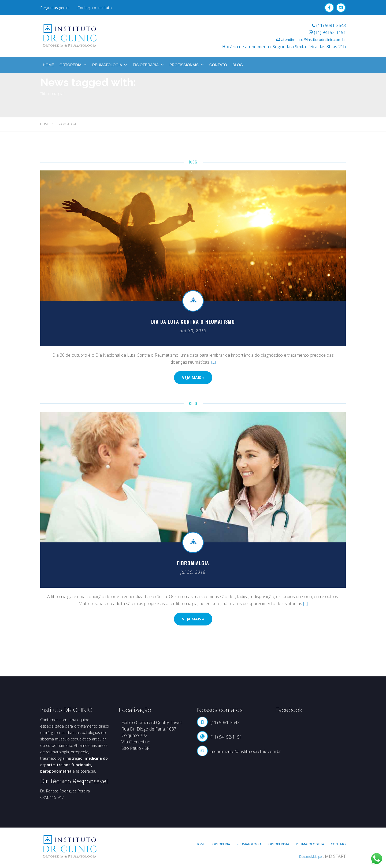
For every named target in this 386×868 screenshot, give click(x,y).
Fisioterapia (148, 65)
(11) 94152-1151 (330, 32)
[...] (214, 362)
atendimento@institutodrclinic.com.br (313, 40)
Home (49, 65)
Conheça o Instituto (95, 8)
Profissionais (187, 65)
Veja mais (193, 377)
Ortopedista (279, 844)
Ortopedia (73, 65)
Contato (218, 65)
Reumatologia (110, 65)
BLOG (238, 65)
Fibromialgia (193, 563)
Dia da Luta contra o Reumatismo (193, 322)
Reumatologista (310, 844)
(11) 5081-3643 (331, 25)
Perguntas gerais (55, 8)
